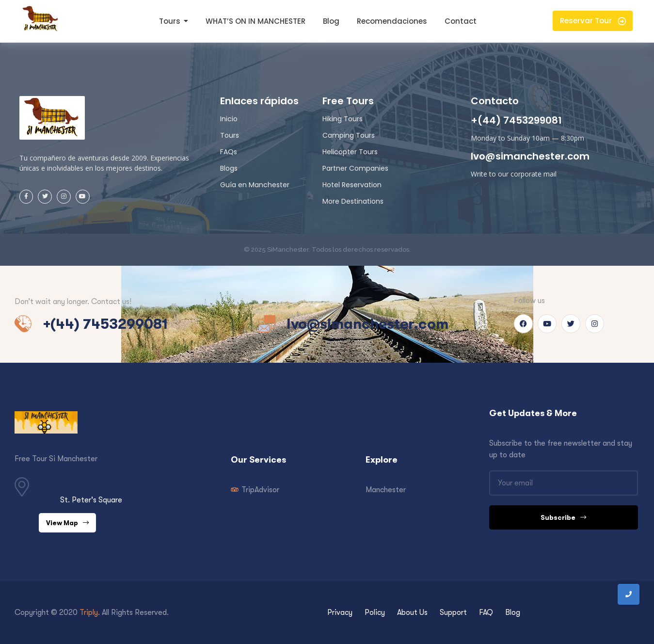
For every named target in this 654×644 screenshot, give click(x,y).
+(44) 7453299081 (516, 120)
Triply (89, 612)
